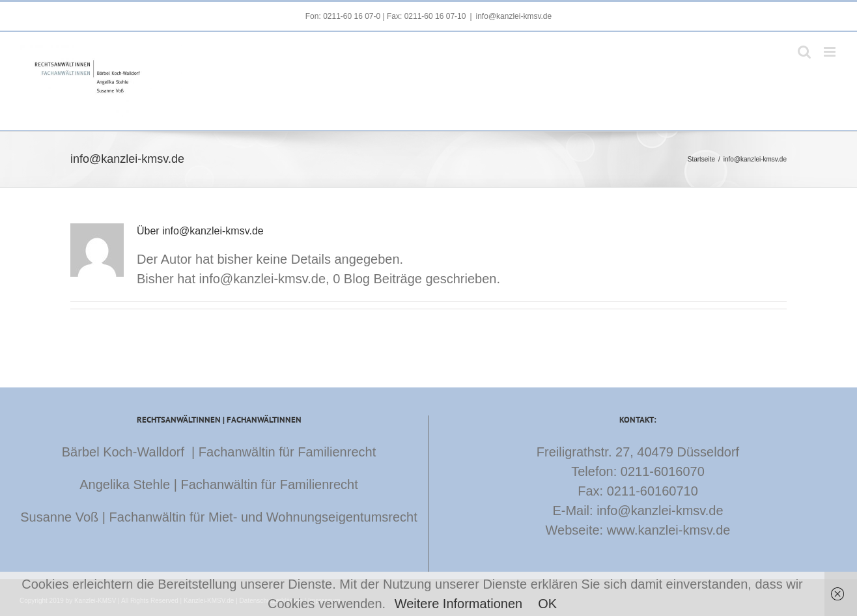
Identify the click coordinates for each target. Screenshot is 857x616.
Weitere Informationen (458, 604)
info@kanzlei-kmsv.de (514, 16)
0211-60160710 (653, 491)
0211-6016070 (663, 471)
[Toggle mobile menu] (831, 52)
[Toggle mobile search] (804, 52)
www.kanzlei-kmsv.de (669, 530)
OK (547, 604)
